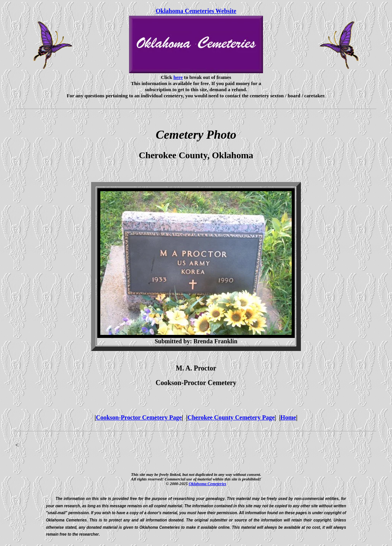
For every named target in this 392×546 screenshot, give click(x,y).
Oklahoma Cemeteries (207, 484)
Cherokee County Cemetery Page (231, 417)
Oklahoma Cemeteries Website (196, 11)
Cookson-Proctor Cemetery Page (139, 417)
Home (288, 417)
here (178, 77)
